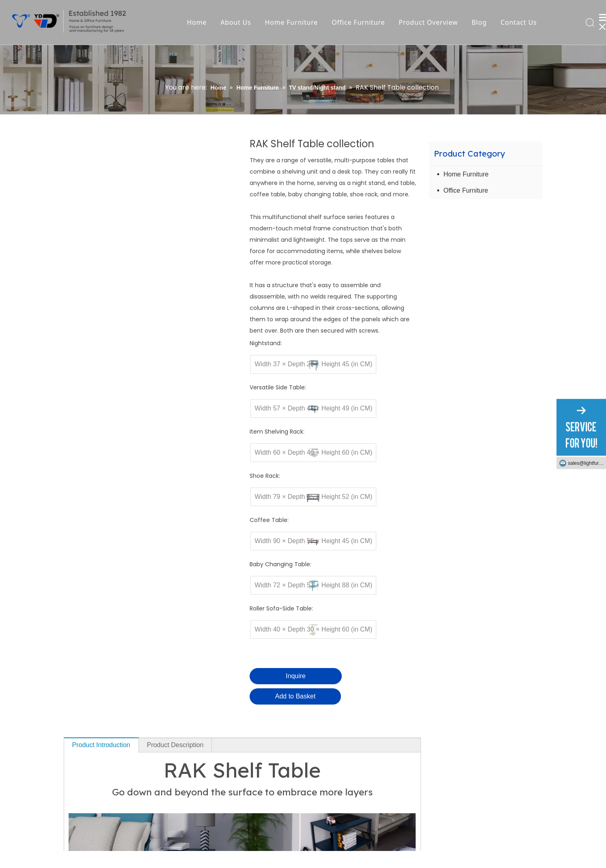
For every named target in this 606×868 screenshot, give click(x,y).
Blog (479, 22)
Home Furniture (292, 22)
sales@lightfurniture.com (587, 463)
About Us (236, 22)
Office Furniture (358, 22)
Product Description (175, 745)
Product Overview (428, 22)
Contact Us (519, 22)
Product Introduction (101, 745)
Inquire (296, 676)
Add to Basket (295, 696)
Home (197, 22)
